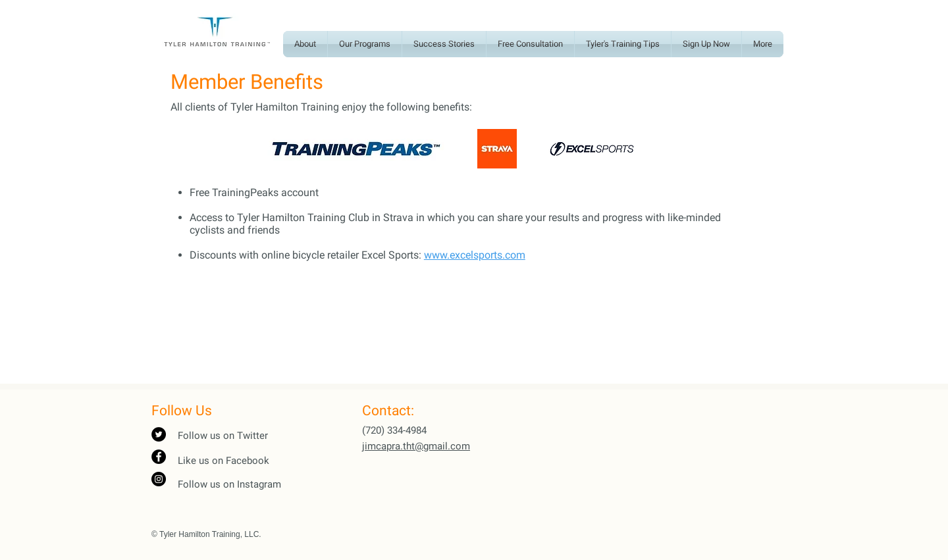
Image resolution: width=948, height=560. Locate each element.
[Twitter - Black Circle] (159, 434)
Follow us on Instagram (229, 484)
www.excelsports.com (475, 255)
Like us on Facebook (224, 461)
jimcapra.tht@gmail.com (416, 446)
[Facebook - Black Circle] (159, 457)
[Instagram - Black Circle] (159, 479)
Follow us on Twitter (223, 436)
